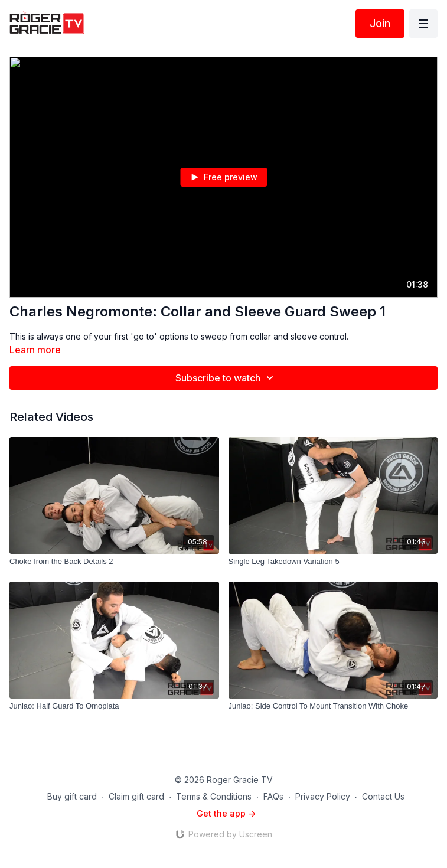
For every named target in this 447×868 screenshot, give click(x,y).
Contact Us (383, 796)
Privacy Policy (323, 796)
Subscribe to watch (226, 378)
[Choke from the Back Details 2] (114, 562)
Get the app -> (226, 813)
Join (380, 23)
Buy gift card (72, 796)
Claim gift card (136, 796)
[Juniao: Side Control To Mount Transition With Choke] (333, 706)
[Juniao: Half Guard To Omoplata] (114, 706)
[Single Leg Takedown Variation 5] (333, 562)
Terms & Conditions (214, 796)
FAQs (273, 796)
